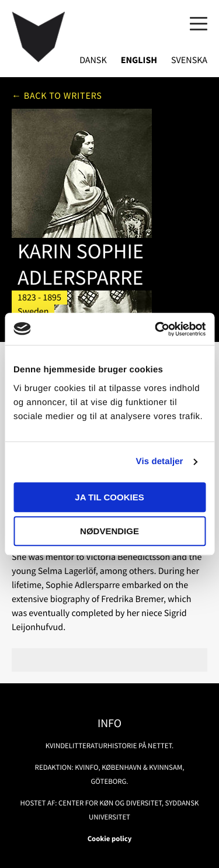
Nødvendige (109, 531)
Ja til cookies (109, 497)
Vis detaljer (160, 461)
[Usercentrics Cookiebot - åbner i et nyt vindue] (156, 329)
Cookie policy (110, 839)
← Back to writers (57, 96)
